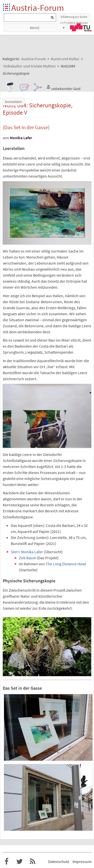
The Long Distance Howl (66, 564)
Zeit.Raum (27, 558)
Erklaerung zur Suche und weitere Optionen (74, 18)
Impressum (82, 861)
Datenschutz (59, 861)
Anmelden (13, 102)
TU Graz (81, 27)
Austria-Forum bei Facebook (7, 861)
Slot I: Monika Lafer (27, 552)
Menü (35, 28)
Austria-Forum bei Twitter (20, 861)
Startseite (7, 8)
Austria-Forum (38, 8)
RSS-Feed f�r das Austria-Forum (33, 861)
